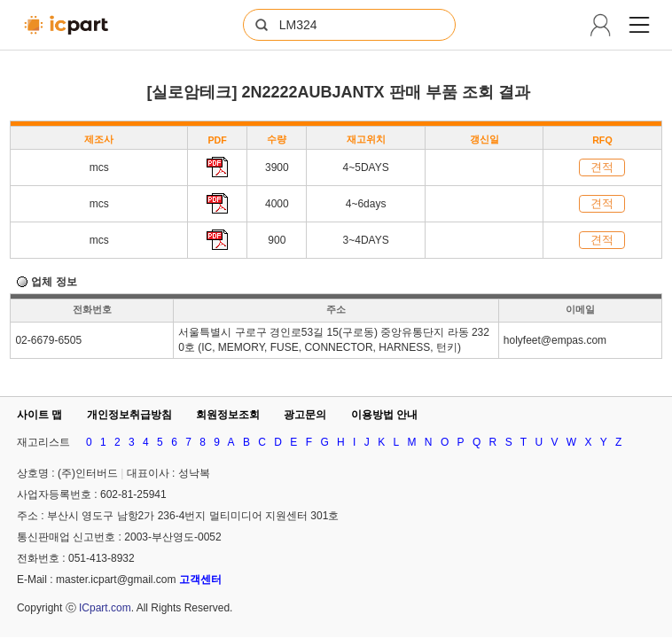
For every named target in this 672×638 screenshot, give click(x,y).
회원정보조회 (228, 415)
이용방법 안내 (384, 415)
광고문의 (305, 415)
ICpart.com (105, 608)
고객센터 (200, 580)
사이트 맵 (39, 415)
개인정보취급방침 (129, 415)
